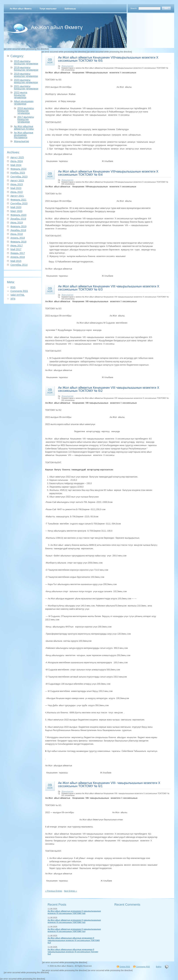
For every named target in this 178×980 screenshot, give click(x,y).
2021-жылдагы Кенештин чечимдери (26, 87)
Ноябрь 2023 (18, 173)
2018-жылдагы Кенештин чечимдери (26, 69)
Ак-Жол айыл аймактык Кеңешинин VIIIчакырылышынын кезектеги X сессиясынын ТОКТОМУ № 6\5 (108, 59)
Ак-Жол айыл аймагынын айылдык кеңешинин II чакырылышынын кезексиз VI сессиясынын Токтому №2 (73, 952)
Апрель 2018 (18, 238)
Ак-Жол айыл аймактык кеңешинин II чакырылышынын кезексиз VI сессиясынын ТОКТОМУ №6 (74, 912)
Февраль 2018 (18, 242)
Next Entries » (70, 891)
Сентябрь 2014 (19, 265)
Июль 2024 (17, 161)
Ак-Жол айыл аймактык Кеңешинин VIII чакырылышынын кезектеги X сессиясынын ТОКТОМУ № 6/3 (109, 288)
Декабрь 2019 (18, 219)
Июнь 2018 (17, 234)
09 (50, 61)
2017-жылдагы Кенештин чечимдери (26, 119)
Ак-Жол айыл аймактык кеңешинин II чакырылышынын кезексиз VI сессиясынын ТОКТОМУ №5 (74, 921)
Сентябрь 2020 (19, 203)
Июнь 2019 (17, 223)
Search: (134, 8)
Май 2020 (16, 207)
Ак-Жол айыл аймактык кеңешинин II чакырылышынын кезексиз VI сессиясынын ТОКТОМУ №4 (74, 930)
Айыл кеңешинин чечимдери (24, 103)
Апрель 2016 (18, 257)
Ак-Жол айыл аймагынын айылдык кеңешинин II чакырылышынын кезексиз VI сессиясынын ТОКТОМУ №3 (74, 940)
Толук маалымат (48, 9)
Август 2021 (17, 196)
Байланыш (70, 9)
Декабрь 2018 (18, 230)
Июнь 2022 (17, 192)
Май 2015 (16, 261)
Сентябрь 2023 (19, 177)
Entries (125, 967)
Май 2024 (16, 165)
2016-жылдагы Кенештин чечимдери (26, 111)
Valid (18, 295)
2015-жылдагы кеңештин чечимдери (26, 62)
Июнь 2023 (17, 184)
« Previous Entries (54, 891)
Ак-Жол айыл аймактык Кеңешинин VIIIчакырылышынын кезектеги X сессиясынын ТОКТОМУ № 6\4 (108, 173)
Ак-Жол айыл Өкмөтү (21, 9)
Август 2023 (17, 181)
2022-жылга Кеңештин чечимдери (21, 95)
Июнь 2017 (17, 246)
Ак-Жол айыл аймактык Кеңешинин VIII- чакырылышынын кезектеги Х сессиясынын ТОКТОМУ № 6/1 (109, 785)
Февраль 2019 (18, 226)
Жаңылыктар (21, 141)
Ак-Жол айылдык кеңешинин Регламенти (24, 135)
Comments (19, 291)
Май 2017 (16, 249)
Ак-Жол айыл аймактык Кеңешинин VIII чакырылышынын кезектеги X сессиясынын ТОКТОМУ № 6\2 (109, 389)
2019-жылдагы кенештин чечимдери (26, 75)
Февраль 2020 (18, 215)
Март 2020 (16, 211)
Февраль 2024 (18, 169)
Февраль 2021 (18, 200)
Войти (159, 967)
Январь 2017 (18, 253)
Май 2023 (16, 188)
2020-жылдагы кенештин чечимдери (26, 81)
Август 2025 (17, 157)
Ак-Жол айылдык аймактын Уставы (24, 128)
